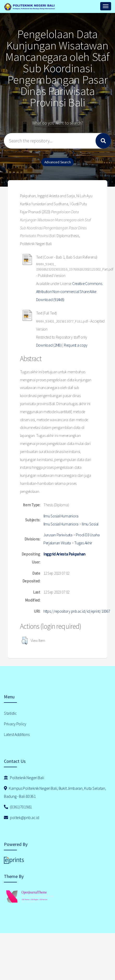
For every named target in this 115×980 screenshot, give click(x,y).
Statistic (10, 713)
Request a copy (76, 345)
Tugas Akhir (83, 543)
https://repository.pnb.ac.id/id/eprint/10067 (77, 611)
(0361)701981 (18, 807)
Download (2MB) (49, 345)
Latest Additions (17, 734)
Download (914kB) (50, 300)
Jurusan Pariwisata (58, 535)
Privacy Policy (15, 724)
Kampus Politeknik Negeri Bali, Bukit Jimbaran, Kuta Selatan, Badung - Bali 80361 (55, 792)
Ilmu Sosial (90, 524)
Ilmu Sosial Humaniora (61, 516)
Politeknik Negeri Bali (24, 778)
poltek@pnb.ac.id (22, 817)
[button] (25, 641)
